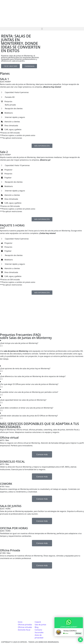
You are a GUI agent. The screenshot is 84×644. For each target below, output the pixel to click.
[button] (42, 29)
